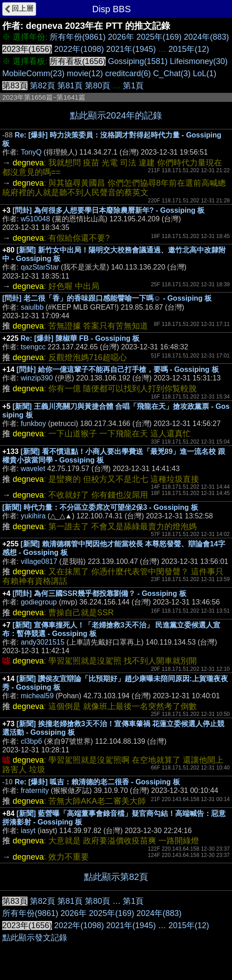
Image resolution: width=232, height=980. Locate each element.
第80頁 (97, 86)
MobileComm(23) (33, 73)
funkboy (33, 424)
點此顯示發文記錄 (35, 938)
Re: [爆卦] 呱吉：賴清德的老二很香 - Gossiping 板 (97, 782)
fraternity (35, 790)
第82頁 (42, 86)
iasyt (28, 831)
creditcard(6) (128, 73)
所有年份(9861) (78, 37)
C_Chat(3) (172, 73)
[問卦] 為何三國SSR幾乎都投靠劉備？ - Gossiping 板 (100, 593)
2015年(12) (189, 49)
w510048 (35, 219)
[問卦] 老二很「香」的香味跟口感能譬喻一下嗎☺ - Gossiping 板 (107, 298)
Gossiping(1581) (138, 61)
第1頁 (133, 86)
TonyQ (31, 152)
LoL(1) (204, 73)
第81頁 (70, 86)
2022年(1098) (79, 49)
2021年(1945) (131, 49)
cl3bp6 (31, 741)
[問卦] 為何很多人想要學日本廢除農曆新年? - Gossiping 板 (109, 210)
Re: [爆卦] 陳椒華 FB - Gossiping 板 (80, 338)
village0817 (39, 561)
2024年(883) (206, 37)
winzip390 (37, 378)
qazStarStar (40, 267)
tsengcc (33, 347)
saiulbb (32, 307)
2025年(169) (159, 37)
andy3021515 (43, 642)
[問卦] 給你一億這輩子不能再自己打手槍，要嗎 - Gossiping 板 (118, 369)
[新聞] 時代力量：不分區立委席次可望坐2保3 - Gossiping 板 (100, 507)
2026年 (121, 37)
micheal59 (37, 696)
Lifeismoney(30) (199, 61)
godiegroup (39, 602)
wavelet (33, 469)
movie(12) (85, 73)
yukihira (33, 516)
